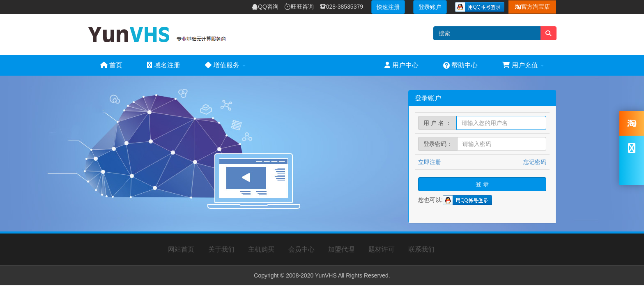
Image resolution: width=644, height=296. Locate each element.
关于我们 (221, 249)
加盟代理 (341, 249)
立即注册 (430, 162)
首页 (111, 65)
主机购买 (261, 249)
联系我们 (421, 249)
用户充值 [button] (523, 65)
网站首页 (181, 249)
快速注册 (388, 7)
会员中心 (301, 249)
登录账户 (430, 7)
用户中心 (401, 65)
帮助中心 (460, 65)
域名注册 (163, 65)
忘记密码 (535, 162)
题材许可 (382, 249)
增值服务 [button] (225, 65)
